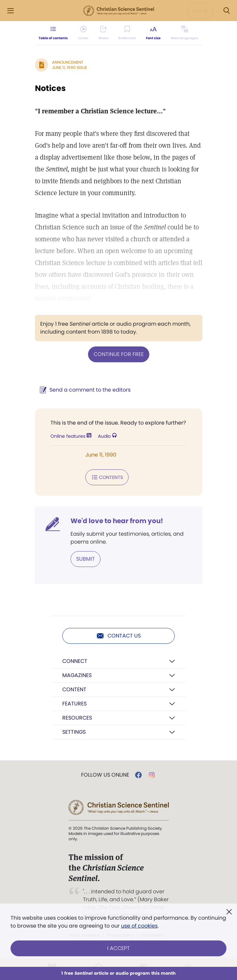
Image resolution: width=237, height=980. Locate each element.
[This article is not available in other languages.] (184, 33)
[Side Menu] (11, 11)
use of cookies (139, 926)
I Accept (118, 948)
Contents (107, 477)
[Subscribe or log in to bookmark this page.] (127, 33)
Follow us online (105, 775)
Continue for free (119, 354)
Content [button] (74, 689)
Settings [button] (74, 732)
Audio (107, 436)
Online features (71, 436)
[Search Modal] (226, 11)
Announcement (68, 62)
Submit (86, 559)
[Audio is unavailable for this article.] (83, 33)
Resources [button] (77, 718)
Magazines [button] (77, 675)
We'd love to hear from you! (117, 521)
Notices (50, 88)
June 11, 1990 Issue (70, 67)
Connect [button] (75, 661)
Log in (200, 11)
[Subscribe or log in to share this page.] (104, 33)
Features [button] (74, 704)
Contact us (118, 636)
